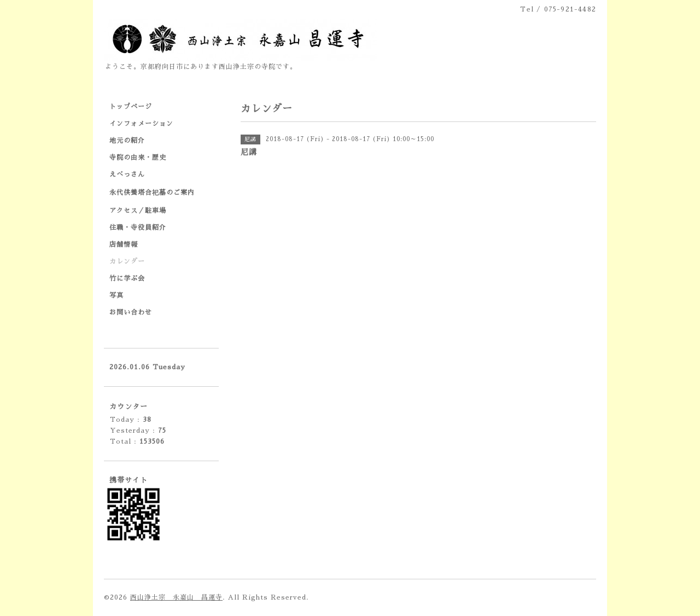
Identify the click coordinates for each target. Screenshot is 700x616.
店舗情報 (124, 245)
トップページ (131, 107)
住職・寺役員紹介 (138, 228)
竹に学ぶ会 (127, 278)
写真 (116, 295)
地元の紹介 (127, 141)
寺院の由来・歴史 (138, 158)
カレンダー (127, 261)
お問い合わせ (131, 312)
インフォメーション (141, 124)
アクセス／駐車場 (138, 211)
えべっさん (127, 175)
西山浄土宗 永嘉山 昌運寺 (176, 597)
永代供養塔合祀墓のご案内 (152, 193)
